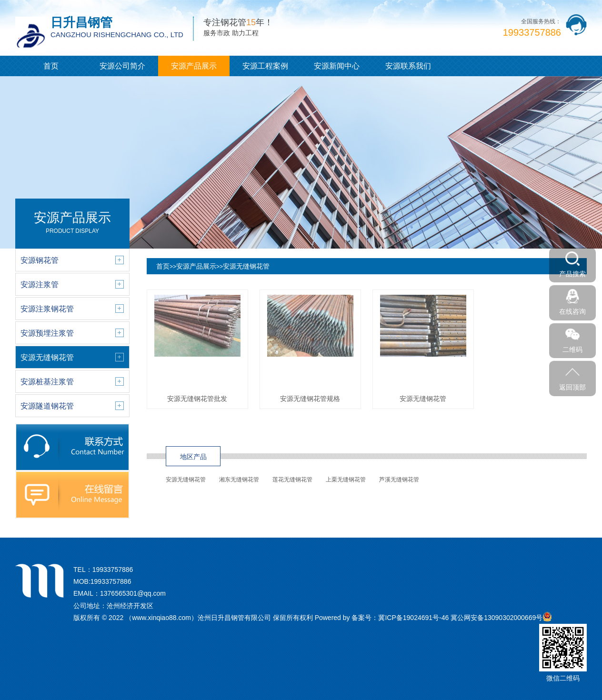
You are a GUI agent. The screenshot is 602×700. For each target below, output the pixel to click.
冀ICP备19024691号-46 (413, 618)
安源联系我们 (408, 66)
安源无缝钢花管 (246, 266)
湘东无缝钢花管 (239, 480)
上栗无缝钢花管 (346, 480)
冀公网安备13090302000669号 (497, 618)
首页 (51, 66)
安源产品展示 (194, 66)
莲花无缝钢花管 (292, 480)
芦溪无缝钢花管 (399, 480)
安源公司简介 (122, 66)
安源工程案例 (265, 66)
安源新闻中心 (337, 66)
